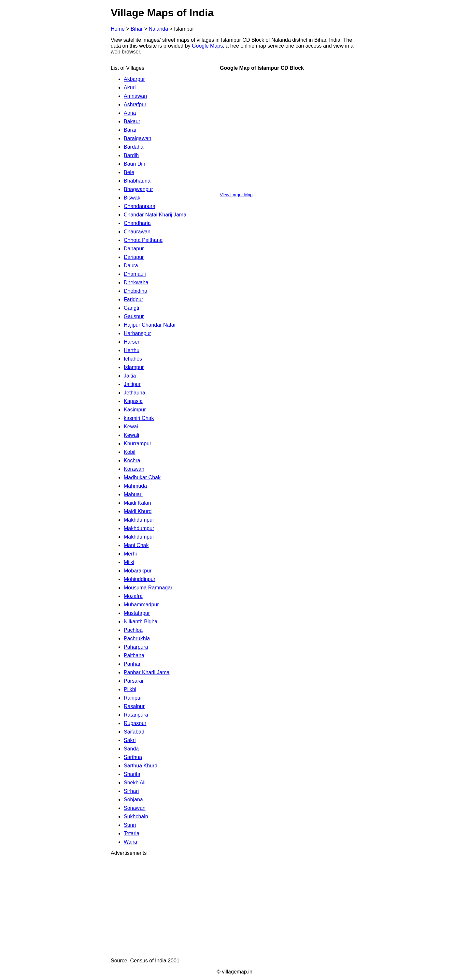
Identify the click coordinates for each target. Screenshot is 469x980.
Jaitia (130, 376)
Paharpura (136, 647)
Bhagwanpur (138, 189)
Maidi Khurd (138, 511)
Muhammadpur (141, 605)
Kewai (131, 427)
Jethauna (135, 393)
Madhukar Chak (142, 477)
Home (118, 29)
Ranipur (133, 698)
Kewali (131, 435)
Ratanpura (136, 715)
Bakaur (132, 121)
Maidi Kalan (137, 503)
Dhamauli (135, 274)
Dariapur (134, 257)
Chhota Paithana (143, 240)
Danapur (134, 249)
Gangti (131, 308)
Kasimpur (135, 410)
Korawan (134, 469)
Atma (130, 113)
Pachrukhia (137, 638)
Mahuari (133, 494)
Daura (131, 266)
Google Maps (207, 46)
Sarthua (133, 757)
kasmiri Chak (139, 418)
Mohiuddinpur (140, 579)
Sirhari (131, 791)
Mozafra (133, 596)
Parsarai (134, 681)
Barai (130, 130)
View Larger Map (236, 195)
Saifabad (134, 732)
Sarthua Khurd (141, 766)
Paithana (134, 655)
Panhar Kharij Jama (147, 672)
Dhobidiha (135, 291)
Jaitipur (132, 384)
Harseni (133, 342)
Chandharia (137, 223)
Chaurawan (137, 232)
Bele (129, 172)
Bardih (131, 155)
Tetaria (132, 833)
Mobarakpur (138, 571)
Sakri (130, 740)
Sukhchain (136, 817)
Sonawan (135, 808)
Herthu (132, 350)
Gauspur (134, 316)
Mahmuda (135, 486)
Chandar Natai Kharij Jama (155, 215)
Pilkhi (130, 689)
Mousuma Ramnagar (148, 588)
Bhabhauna (137, 181)
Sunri (130, 825)
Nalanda (159, 29)
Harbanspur (137, 333)
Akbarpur (134, 79)
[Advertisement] (234, 907)
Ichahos (133, 359)
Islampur (134, 367)
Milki (129, 562)
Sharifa (132, 774)
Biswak (132, 198)
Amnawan (135, 96)
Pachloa (133, 630)
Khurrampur (137, 444)
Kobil (130, 452)
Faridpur (134, 299)
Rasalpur (134, 706)
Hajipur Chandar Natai (149, 325)
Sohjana (133, 800)
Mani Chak (136, 545)
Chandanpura (140, 206)
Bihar (137, 29)
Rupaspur (135, 723)
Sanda (131, 749)
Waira (130, 842)
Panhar (132, 664)
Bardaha (134, 147)
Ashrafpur (135, 104)
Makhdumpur (139, 520)
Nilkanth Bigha (141, 622)
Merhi (130, 554)
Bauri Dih (135, 164)
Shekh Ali (135, 783)
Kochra (132, 460)
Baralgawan (138, 138)
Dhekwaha (136, 282)
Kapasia (133, 401)
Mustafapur (137, 613)
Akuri (130, 88)
